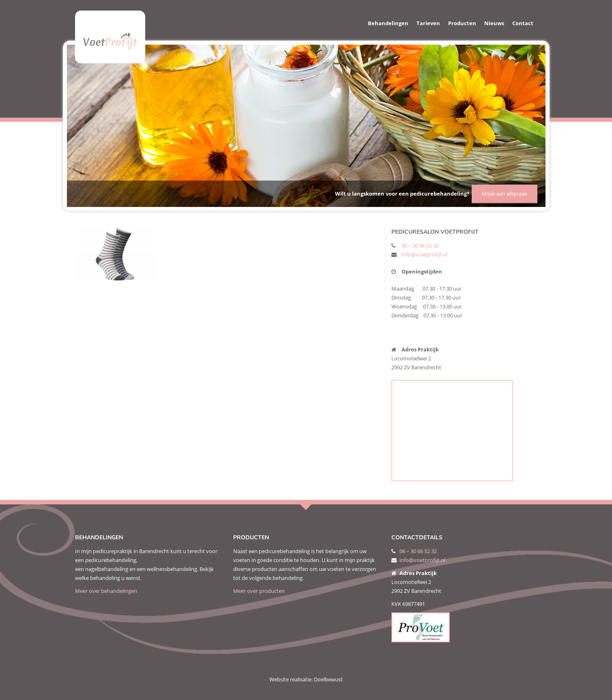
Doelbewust (328, 679)
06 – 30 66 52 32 (420, 246)
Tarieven (428, 23)
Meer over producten (259, 591)
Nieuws (494, 23)
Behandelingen (388, 23)
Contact (523, 23)
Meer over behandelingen (106, 591)
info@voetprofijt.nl (424, 254)
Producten (462, 23)
